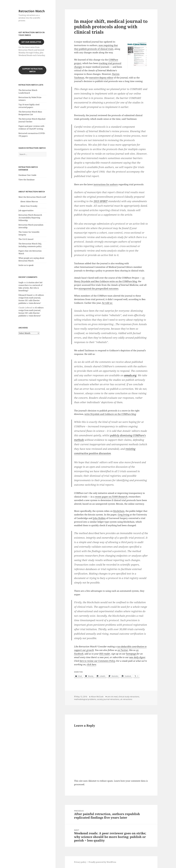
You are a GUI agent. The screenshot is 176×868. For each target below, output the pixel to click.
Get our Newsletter (31, 42)
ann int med (112, 697)
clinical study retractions (129, 697)
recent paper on (111, 497)
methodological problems (85, 699)
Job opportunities (26, 210)
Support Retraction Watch (32, 70)
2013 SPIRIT (101, 201)
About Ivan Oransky (29, 206)
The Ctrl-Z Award (26, 239)
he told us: (107, 303)
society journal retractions (108, 699)
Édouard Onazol (25, 295)
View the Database (27, 180)
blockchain (119, 511)
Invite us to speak (26, 265)
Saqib (21, 282)
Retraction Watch (32, 11)
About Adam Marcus (29, 201)
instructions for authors (106, 184)
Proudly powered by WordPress (102, 862)
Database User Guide (27, 175)
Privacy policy (80, 862)
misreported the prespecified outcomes (98, 289)
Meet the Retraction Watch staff (32, 197)
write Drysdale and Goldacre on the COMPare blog (110, 414)
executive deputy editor (101, 78)
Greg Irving (124, 515)
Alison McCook (97, 697)
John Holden (99, 518)
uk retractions (126, 699)
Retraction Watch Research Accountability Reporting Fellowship (30, 218)
